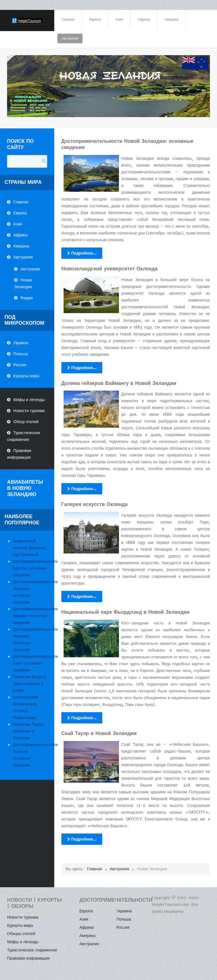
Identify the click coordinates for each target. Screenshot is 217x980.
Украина (21, 343)
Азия (18, 224)
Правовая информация (19, 454)
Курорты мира (26, 376)
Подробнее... (82, 253)
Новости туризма (29, 411)
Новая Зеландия (23, 283)
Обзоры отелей (21, 934)
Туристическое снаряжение (24, 436)
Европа (20, 213)
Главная (21, 202)
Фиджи (27, 298)
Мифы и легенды (29, 400)
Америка (21, 246)
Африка (20, 235)
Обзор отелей (26, 422)
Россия (20, 365)
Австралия (23, 257)
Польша (21, 354)
